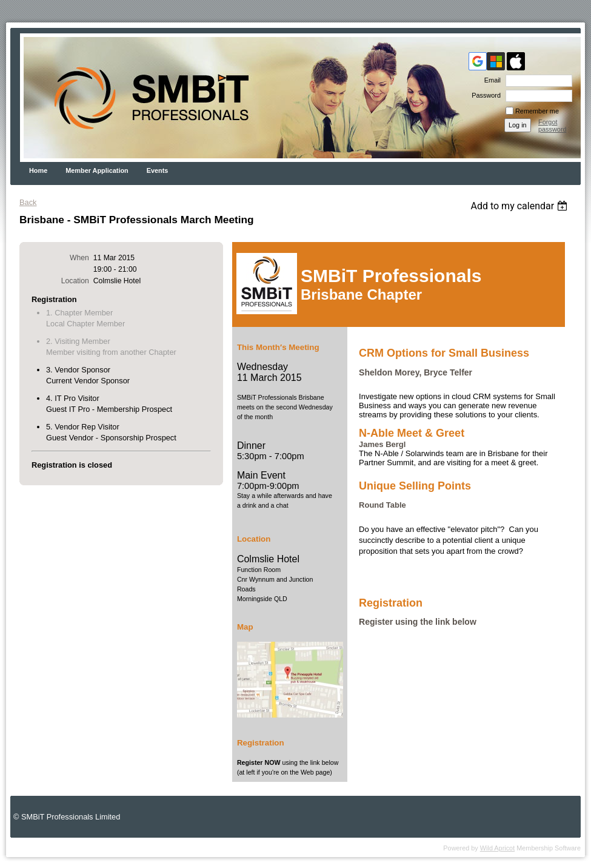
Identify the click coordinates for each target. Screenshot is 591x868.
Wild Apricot (497, 848)
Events (158, 170)
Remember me (537, 111)
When (79, 258)
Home (38, 170)
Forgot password (553, 126)
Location (75, 281)
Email (490, 80)
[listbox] (520, 206)
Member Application (97, 170)
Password (484, 95)
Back (28, 202)
